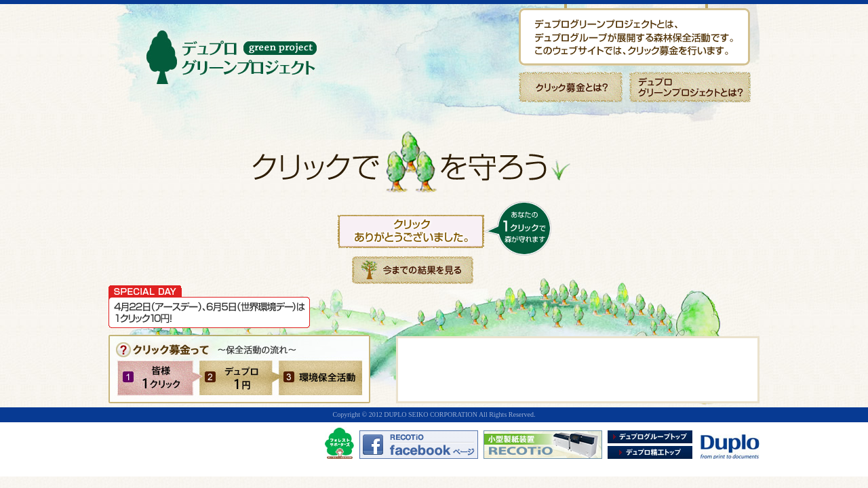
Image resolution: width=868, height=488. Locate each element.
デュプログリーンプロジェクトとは (690, 87)
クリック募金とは (571, 87)
